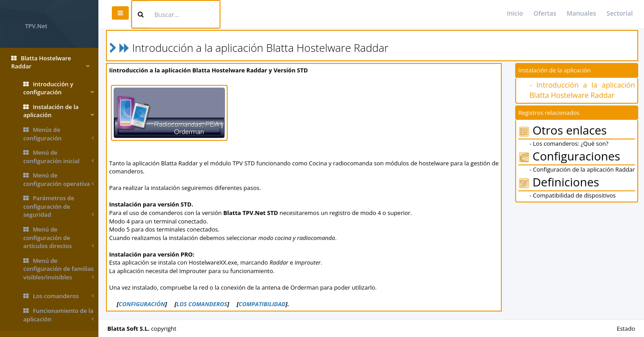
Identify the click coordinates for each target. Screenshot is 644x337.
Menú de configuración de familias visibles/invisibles (59, 269)
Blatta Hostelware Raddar (50, 62)
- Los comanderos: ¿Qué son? (569, 143)
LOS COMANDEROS (201, 304)
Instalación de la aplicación (59, 111)
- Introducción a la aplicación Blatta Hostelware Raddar (582, 90)
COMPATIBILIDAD (262, 304)
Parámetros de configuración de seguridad (59, 206)
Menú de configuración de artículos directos (59, 238)
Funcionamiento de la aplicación (59, 315)
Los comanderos (59, 296)
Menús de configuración (59, 134)
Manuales (581, 13)
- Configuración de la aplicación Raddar (582, 169)
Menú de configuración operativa (59, 179)
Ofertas (545, 13)
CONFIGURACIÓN (142, 304)
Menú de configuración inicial (59, 157)
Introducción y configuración (59, 88)
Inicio (515, 13)
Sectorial (620, 13)
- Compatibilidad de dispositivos (573, 195)
